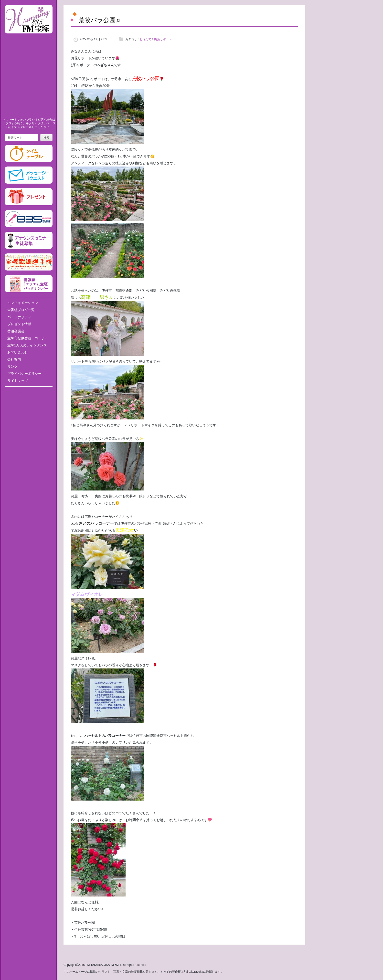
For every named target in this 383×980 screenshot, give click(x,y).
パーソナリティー (21, 317)
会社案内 (14, 359)
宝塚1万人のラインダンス (27, 345)
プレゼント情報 (19, 324)
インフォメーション (23, 303)
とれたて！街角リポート (156, 39)
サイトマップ (18, 381)
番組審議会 (16, 331)
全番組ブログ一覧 (21, 310)
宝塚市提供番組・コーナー (28, 338)
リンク (12, 366)
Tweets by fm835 (29, 392)
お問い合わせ (18, 352)
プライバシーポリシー (24, 374)
